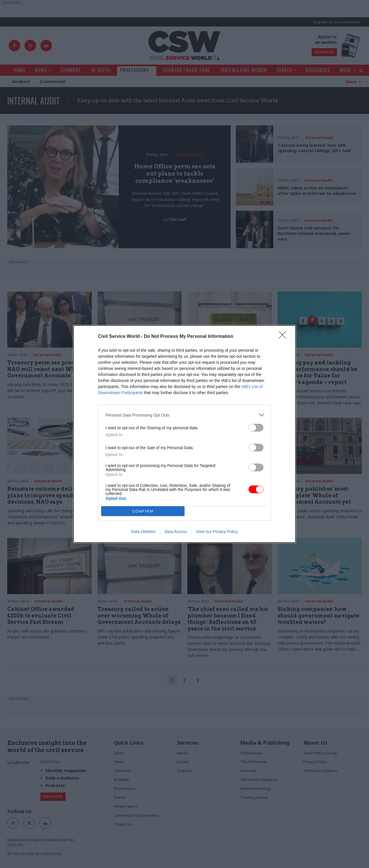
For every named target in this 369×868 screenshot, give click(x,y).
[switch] (256, 428)
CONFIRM (143, 511)
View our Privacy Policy (217, 532)
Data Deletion (143, 532)
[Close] (284, 337)
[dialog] (184, 434)
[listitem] (184, 415)
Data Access (176, 532)
